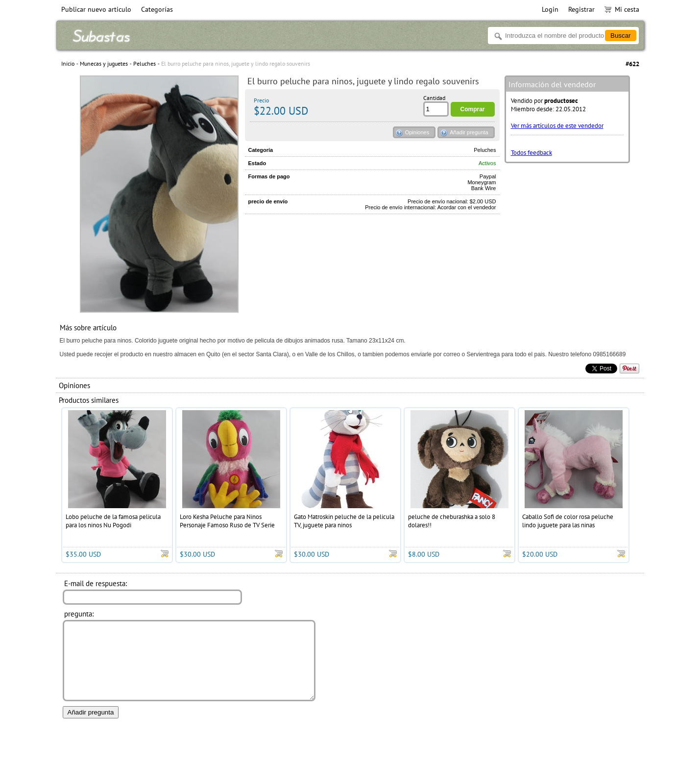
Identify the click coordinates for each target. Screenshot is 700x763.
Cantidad (434, 98)
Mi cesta (622, 9)
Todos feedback (531, 153)
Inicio (68, 63)
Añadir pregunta (469, 132)
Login (550, 9)
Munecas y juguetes (104, 63)
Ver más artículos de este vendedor (557, 126)
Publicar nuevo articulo (96, 9)
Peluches (145, 63)
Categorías (157, 9)
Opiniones (417, 132)
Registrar (581, 9)
